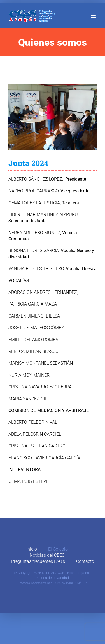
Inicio (32, 549)
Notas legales (78, 573)
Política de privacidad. (53, 578)
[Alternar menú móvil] (94, 16)
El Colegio (58, 549)
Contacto (85, 561)
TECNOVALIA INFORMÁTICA (70, 583)
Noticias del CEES (47, 555)
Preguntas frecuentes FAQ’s (38, 561)
